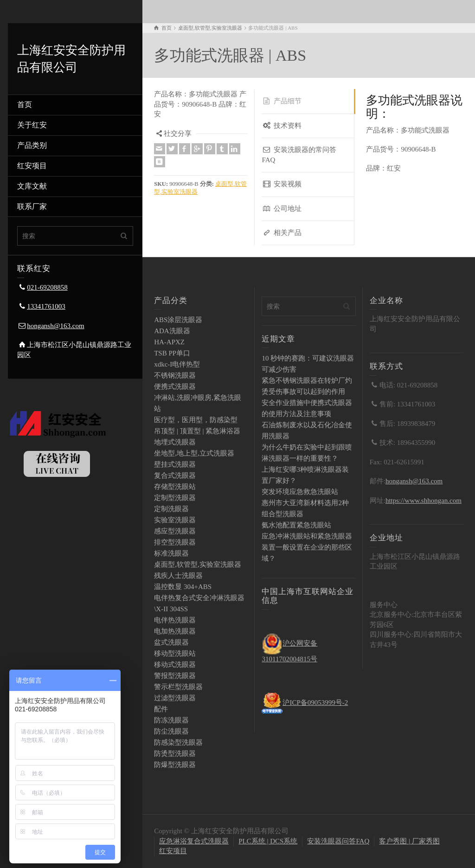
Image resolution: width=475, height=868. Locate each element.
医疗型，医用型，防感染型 (196, 420)
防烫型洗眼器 (175, 754)
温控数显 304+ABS (183, 587)
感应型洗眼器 (175, 531)
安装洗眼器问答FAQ (338, 841)
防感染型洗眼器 (178, 742)
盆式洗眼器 (171, 642)
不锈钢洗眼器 (175, 375)
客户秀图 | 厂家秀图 (409, 841)
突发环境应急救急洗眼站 (300, 492)
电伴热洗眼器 (175, 620)
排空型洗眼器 (175, 542)
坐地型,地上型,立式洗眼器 (194, 453)
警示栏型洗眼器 (178, 687)
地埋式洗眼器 (175, 442)
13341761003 (46, 306)
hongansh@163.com (55, 326)
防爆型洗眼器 (175, 765)
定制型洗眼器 (175, 498)
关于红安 (32, 125)
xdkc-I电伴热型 (177, 364)
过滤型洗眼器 (175, 698)
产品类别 (32, 145)
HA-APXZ (169, 342)
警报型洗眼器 (175, 676)
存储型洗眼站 (175, 487)
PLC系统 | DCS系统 (268, 841)
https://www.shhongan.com (424, 501)
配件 (161, 709)
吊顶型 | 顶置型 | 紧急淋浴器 (197, 431)
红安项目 (32, 166)
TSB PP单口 (172, 353)
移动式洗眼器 (175, 665)
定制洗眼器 (171, 509)
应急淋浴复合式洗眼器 (194, 841)
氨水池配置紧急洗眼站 (296, 525)
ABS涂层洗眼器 (178, 320)
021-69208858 (47, 287)
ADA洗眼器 (172, 331)
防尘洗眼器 (171, 731)
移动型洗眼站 (175, 653)
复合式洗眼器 (175, 475)
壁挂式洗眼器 (175, 464)
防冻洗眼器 (171, 720)
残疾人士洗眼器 (178, 576)
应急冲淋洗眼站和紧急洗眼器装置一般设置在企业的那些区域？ (307, 547)
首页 (25, 105)
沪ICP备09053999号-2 (315, 703)
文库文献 (32, 186)
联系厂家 (32, 206)
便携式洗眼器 (175, 386)
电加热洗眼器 (175, 631)
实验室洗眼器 (175, 520)
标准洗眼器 (171, 553)
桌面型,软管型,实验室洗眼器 (198, 564)
